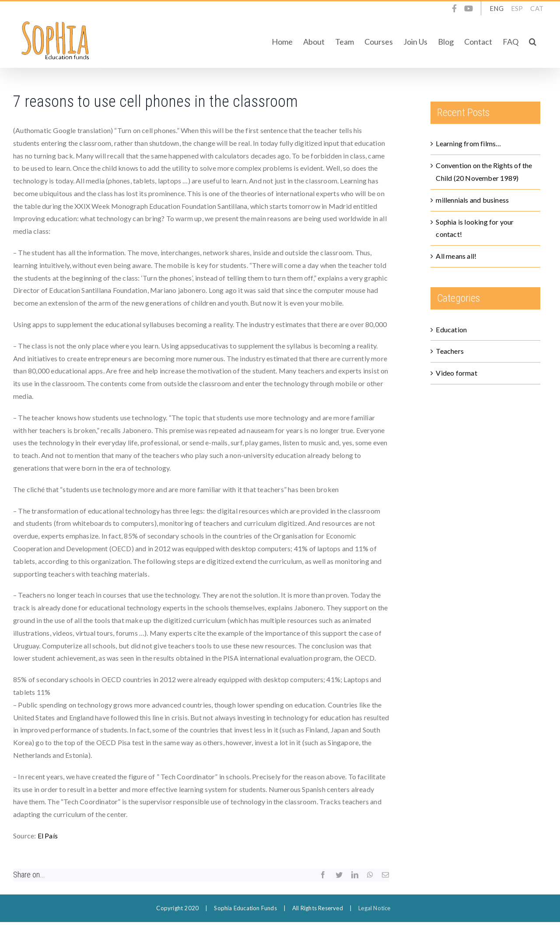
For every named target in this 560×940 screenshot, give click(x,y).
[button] (533, 42)
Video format (456, 373)
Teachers (450, 351)
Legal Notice (374, 908)
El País (48, 836)
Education (451, 329)
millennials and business (472, 200)
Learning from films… (468, 143)
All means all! (456, 256)
